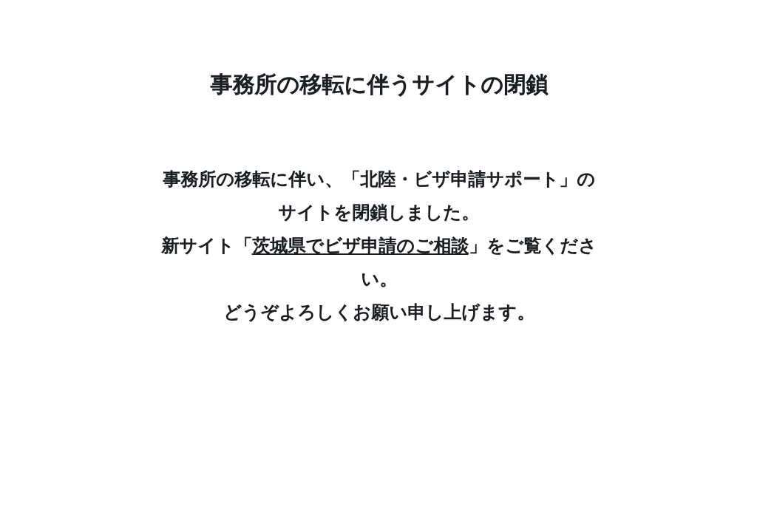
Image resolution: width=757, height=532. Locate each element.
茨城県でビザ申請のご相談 (360, 246)
